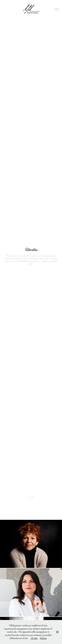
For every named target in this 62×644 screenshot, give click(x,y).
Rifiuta (43, 638)
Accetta (34, 638)
